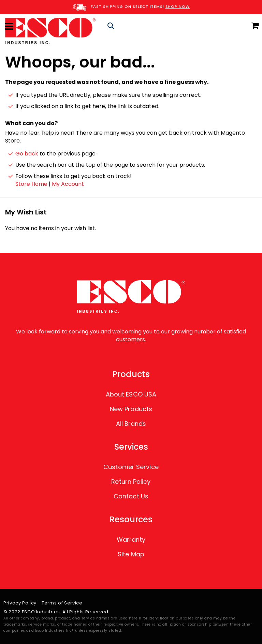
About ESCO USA (131, 394)
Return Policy (131, 482)
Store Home (31, 184)
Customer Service (131, 467)
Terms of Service (62, 603)
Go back (27, 154)
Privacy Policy (20, 603)
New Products (131, 409)
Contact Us (131, 496)
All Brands (131, 424)
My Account (68, 184)
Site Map (131, 554)
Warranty (131, 540)
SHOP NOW (178, 6)
